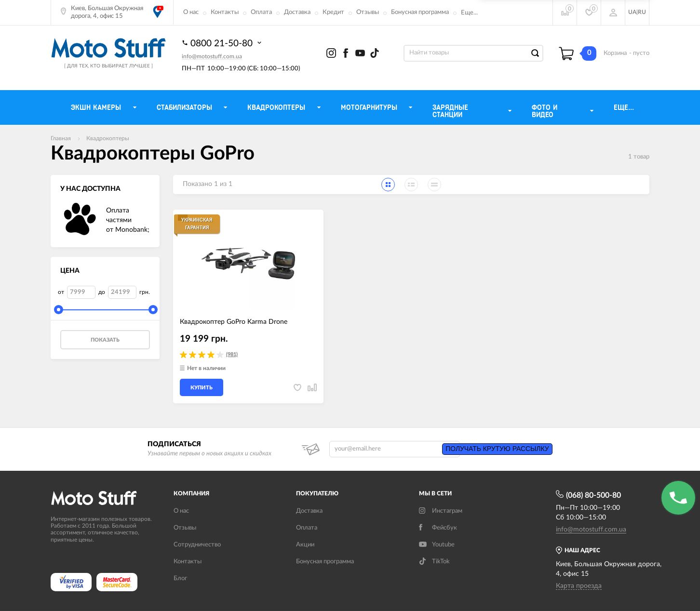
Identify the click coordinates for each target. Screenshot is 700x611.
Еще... (469, 13)
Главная (61, 138)
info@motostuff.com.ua (212, 56)
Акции (305, 545)
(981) (232, 354)
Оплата (261, 12)
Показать (105, 340)
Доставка (297, 12)
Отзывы (368, 12)
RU (642, 12)
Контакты (225, 12)
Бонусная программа (420, 12)
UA (632, 12)
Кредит (333, 12)
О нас (191, 12)
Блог (180, 578)
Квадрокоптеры (108, 138)
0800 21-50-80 (223, 43)
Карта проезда (579, 586)
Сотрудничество (197, 545)
